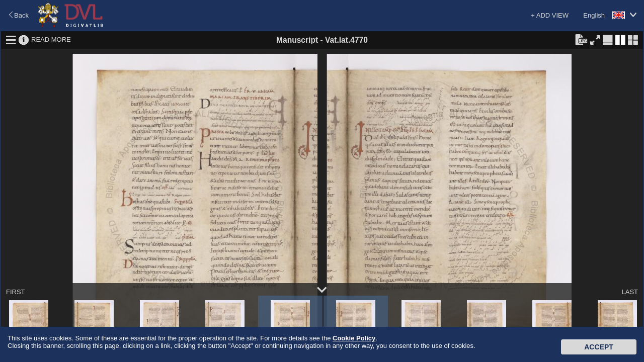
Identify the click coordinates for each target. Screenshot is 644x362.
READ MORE (51, 39)
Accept (599, 347)
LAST (630, 292)
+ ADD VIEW (550, 15)
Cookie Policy (354, 338)
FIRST (16, 292)
